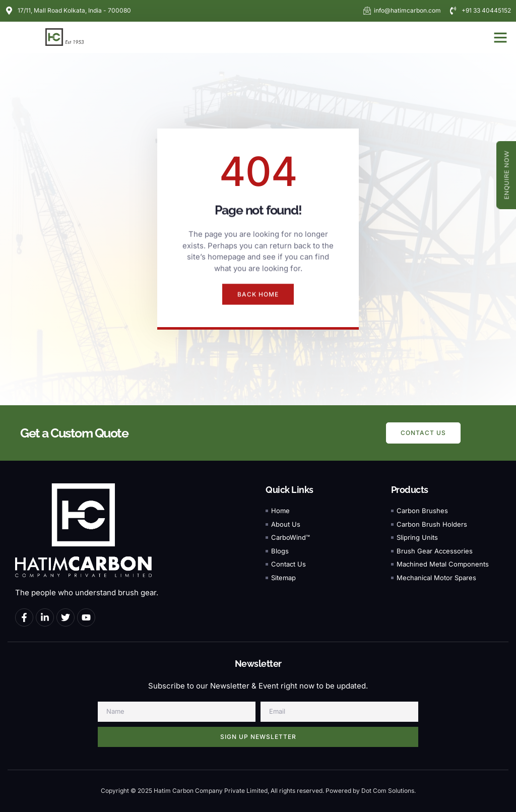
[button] (500, 37)
